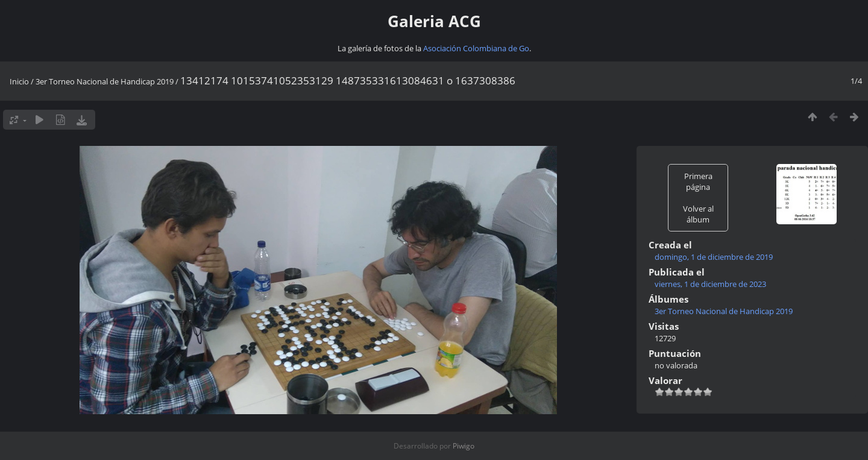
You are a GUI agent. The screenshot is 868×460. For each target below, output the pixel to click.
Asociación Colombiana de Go (476, 48)
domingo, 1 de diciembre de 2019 (714, 257)
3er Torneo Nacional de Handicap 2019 (105, 81)
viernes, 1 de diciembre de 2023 (710, 284)
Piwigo (464, 446)
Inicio (19, 81)
